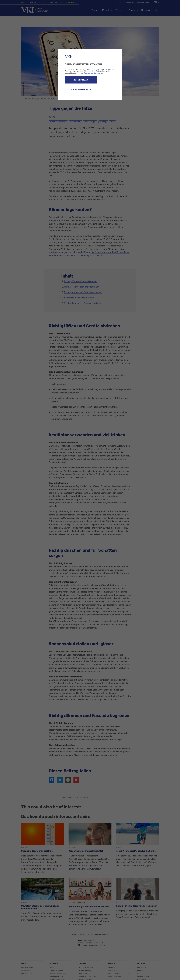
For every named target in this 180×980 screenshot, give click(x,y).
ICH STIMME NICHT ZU (81, 89)
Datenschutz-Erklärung (93, 73)
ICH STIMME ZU (81, 80)
